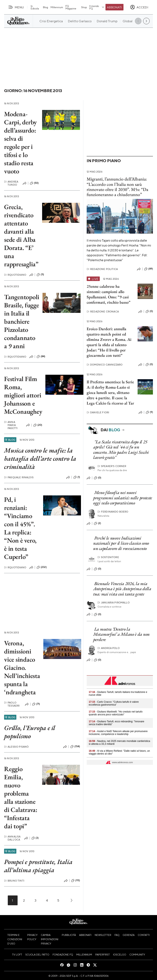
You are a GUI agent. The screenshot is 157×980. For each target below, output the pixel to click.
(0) (149, 311)
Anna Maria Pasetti (11, 425)
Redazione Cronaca (103, 312)
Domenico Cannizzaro (105, 365)
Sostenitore (108, 557)
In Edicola (35, 7)
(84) (41, 357)
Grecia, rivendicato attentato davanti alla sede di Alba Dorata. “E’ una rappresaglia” (21, 235)
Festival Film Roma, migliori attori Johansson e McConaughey (23, 395)
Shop (84, 7)
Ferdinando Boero (113, 512)
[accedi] (139, 7)
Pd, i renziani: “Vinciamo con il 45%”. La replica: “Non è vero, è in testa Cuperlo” (20, 528)
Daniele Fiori (98, 412)
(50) (34, 183)
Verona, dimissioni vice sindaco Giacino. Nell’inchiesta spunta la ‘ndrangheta (22, 668)
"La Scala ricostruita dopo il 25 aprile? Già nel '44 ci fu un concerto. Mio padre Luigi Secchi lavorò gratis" (121, 450)
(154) (75, 747)
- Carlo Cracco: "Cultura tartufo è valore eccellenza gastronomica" (114, 703)
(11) (40, 275)
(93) (76, 881)
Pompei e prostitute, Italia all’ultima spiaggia (38, 866)
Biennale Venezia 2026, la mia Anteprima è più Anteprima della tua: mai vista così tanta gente (122, 589)
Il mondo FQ (97, 7)
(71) (36, 704)
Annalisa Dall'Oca (12, 838)
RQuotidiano (15, 275)
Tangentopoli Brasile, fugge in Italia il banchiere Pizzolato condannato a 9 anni (22, 321)
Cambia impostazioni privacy (50, 939)
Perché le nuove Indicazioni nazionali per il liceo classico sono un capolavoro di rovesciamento (121, 543)
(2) (97, 523)
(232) (42, 567)
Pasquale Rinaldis (19, 477)
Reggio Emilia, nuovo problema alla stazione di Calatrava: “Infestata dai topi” (21, 797)
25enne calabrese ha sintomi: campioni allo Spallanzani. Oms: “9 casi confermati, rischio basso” (109, 294)
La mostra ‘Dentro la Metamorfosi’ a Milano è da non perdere (121, 634)
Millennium (57, 7)
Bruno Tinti (14, 881)
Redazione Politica (102, 269)
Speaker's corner (112, 466)
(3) (35, 838)
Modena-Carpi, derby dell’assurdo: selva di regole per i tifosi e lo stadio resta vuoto (20, 143)
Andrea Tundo (11, 183)
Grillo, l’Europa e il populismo (30, 732)
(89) (149, 269)
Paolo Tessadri (12, 704)
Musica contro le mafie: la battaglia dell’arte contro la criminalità (40, 458)
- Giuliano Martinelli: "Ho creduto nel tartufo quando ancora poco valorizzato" (116, 713)
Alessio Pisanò (16, 747)
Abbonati (114, 7)
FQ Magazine (71, 7)
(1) (77, 477)
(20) (38, 425)
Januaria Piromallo (114, 603)
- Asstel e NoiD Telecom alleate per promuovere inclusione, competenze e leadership (118, 733)
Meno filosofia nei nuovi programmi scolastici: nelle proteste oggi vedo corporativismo (123, 498)
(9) (149, 412)
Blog (45, 7)
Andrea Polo (109, 648)
